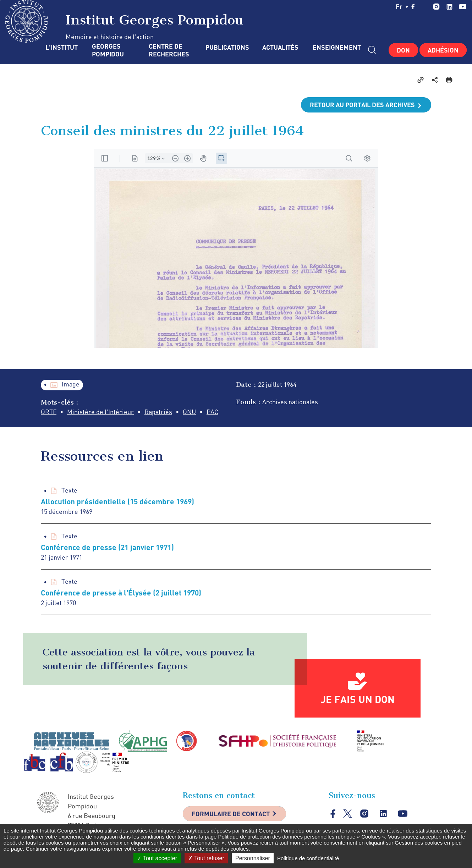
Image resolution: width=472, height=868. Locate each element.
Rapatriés (158, 412)
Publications (227, 47)
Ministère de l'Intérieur (100, 412)
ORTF (49, 412)
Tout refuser (206, 858)
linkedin (449, 7)
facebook (413, 6)
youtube (463, 7)
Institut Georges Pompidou (124, 21)
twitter (424, 6)
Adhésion (443, 50)
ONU (189, 412)
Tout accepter (157, 858)
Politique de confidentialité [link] (308, 858)
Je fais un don (358, 699)
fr (402, 6)
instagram (436, 7)
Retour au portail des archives (362, 105)
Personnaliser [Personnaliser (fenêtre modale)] (253, 858)
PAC (212, 412)
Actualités (280, 47)
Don (403, 50)
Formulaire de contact (231, 814)
